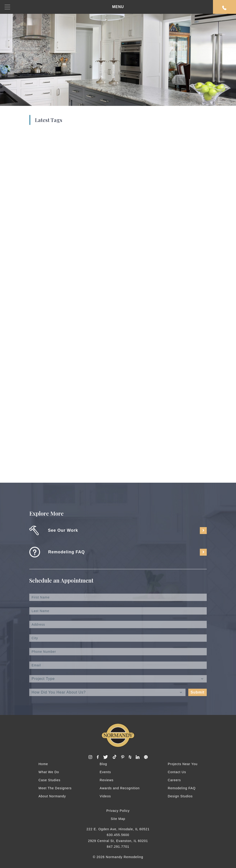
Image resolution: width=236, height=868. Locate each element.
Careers (174, 780)
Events (105, 772)
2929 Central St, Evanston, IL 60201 (118, 841)
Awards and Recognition (120, 788)
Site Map (118, 819)
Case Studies (49, 780)
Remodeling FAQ (182, 788)
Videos (105, 796)
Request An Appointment (224, 8)
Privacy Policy (118, 811)
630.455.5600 (118, 835)
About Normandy (52, 796)
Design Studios (180, 796)
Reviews (107, 780)
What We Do (49, 772)
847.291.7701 (118, 847)
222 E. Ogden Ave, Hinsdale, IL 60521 (118, 829)
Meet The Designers (55, 788)
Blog (103, 764)
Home (43, 764)
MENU (64, 7)
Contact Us (177, 772)
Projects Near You (183, 764)
